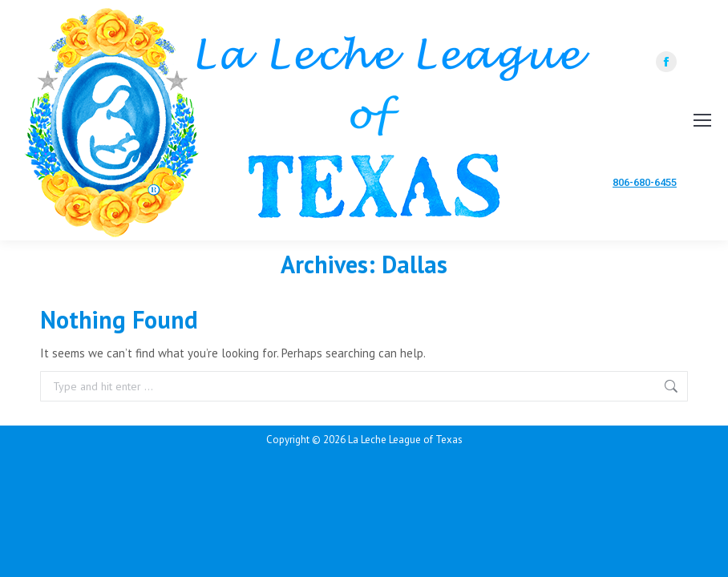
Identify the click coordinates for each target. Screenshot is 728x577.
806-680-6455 (645, 182)
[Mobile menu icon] (702, 120)
